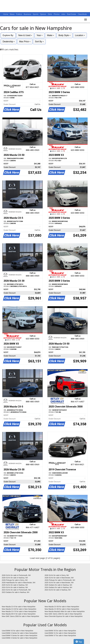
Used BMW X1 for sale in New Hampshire (60, 633)
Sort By (39, 42)
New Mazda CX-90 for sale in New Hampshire (62, 609)
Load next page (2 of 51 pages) (45, 558)
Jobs (63, 14)
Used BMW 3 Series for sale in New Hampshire (20, 633)
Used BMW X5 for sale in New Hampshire (60, 631)
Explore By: (8, 35)
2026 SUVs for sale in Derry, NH (57, 575)
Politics (19, 14)
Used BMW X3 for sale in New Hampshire (17, 631)
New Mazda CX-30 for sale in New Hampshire (19, 609)
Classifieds (82, 14)
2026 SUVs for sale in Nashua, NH (15, 578)
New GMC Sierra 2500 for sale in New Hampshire (20, 616)
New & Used (25, 35)
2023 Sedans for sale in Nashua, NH (16, 592)
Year (40, 35)
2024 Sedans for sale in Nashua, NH (58, 587)
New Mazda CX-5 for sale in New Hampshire (19, 607)
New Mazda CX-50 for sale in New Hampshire (62, 607)
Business (28, 14)
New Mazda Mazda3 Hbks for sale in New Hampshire (65, 611)
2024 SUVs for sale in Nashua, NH (15, 587)
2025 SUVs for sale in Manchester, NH (59, 583)
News (12, 14)
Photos (57, 14)
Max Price (25, 42)
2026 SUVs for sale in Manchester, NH (59, 578)
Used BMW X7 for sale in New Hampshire (60, 635)
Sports (36, 14)
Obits (50, 14)
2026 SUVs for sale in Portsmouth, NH (16, 575)
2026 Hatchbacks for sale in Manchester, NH (19, 583)
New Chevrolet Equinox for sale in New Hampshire (64, 616)
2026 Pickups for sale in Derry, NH (15, 580)
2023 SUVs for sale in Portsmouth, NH (16, 590)
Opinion (43, 14)
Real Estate (72, 14)
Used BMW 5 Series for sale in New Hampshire (20, 635)
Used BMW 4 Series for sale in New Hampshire (20, 638)
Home (6, 14)
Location (80, 35)
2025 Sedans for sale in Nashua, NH (58, 585)
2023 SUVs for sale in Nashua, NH (58, 590)
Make (50, 35)
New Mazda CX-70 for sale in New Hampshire (19, 611)
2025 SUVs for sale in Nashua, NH (15, 585)
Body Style (64, 35)
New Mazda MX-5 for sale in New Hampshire (19, 614)
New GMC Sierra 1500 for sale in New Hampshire (63, 614)
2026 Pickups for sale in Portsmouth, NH (60, 580)
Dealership (9, 42)
